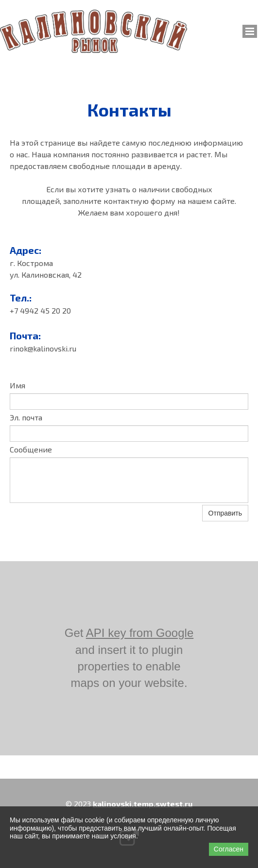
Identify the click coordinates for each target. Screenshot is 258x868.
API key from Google (140, 633)
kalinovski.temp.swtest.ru (143, 804)
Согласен (229, 849)
